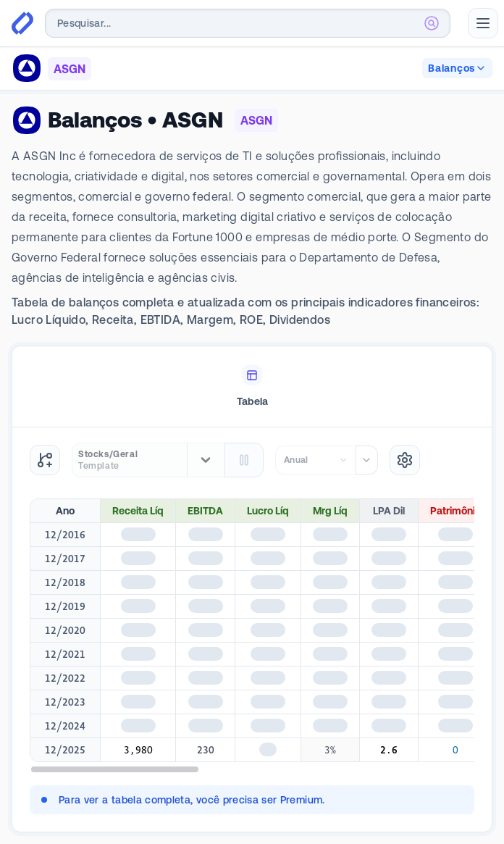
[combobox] (248, 23)
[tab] (252, 387)
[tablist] (252, 387)
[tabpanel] (252, 630)
